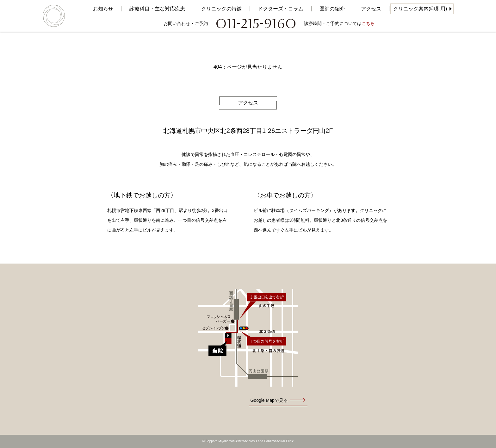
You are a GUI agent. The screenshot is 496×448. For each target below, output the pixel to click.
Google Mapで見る (269, 400)
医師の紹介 (332, 9)
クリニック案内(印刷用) (420, 9)
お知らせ (103, 9)
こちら (368, 23)
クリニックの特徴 (221, 9)
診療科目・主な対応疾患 (157, 9)
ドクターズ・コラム (281, 9)
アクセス (371, 9)
